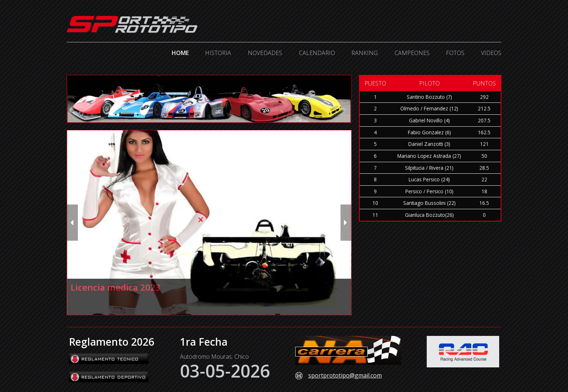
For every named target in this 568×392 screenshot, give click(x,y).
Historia (218, 53)
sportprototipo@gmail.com (345, 376)
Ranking (365, 53)
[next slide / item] (346, 223)
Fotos (455, 53)
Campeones (412, 53)
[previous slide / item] (72, 223)
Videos (491, 53)
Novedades (265, 53)
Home (180, 53)
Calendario (317, 53)
